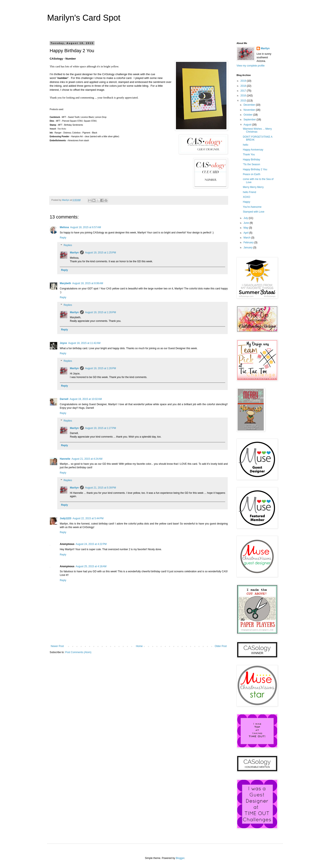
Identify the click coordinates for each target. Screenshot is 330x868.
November (250, 110)
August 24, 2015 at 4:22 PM (91, 544)
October (248, 115)
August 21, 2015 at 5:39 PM (100, 488)
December (250, 105)
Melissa (64, 227)
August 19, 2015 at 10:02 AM (86, 399)
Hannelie (65, 459)
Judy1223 (66, 518)
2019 (244, 81)
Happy (247, 202)
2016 (244, 96)
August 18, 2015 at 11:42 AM (84, 343)
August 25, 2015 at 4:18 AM (91, 566)
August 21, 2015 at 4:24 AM (87, 459)
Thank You (249, 154)
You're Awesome (252, 207)
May (246, 228)
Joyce (63, 343)
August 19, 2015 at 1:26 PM (100, 312)
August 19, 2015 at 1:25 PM (100, 253)
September (250, 120)
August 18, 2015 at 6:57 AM (85, 227)
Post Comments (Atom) (78, 652)
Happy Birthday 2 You (255, 169)
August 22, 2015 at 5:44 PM (88, 518)
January (248, 248)
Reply (63, 238)
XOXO (247, 197)
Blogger (180, 858)
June (247, 223)
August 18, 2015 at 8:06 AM (88, 283)
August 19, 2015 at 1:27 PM (100, 428)
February (249, 242)
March (247, 238)
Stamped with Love (254, 212)
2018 (244, 86)
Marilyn (74, 253)
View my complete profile (251, 66)
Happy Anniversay (253, 150)
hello (246, 145)
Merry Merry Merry (253, 187)
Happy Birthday (251, 160)
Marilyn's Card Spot (84, 18)
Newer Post (57, 646)
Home (139, 646)
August (248, 125)
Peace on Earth (252, 174)
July (246, 218)
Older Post (221, 646)
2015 (244, 101)
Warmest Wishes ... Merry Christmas (257, 130)
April (246, 233)
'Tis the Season (251, 164)
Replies (68, 245)
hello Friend (249, 192)
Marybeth (65, 283)
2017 (244, 91)
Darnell (64, 399)
